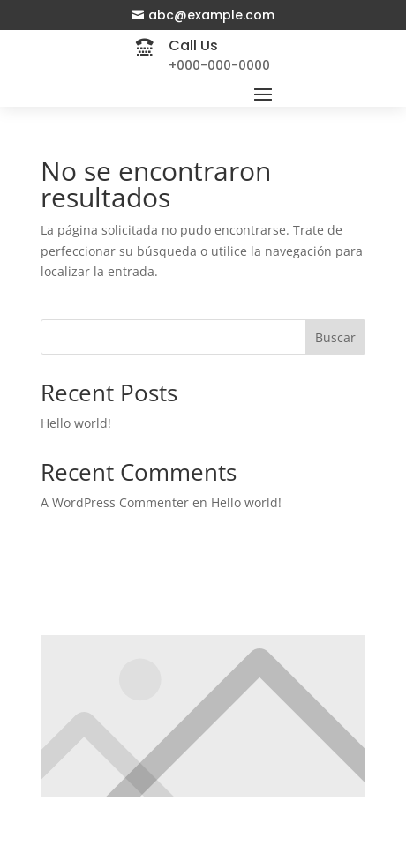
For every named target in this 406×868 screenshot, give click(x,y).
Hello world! (76, 423)
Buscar (335, 337)
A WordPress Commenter (115, 502)
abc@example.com (211, 15)
